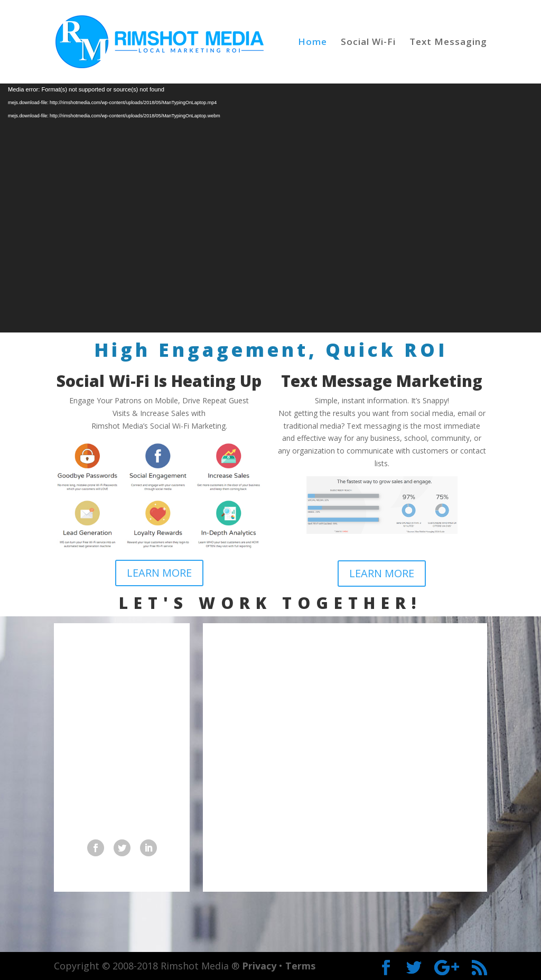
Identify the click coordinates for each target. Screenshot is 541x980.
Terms (300, 966)
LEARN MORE (159, 573)
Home (313, 43)
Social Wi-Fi (368, 43)
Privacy (259, 966)
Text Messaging (448, 43)
